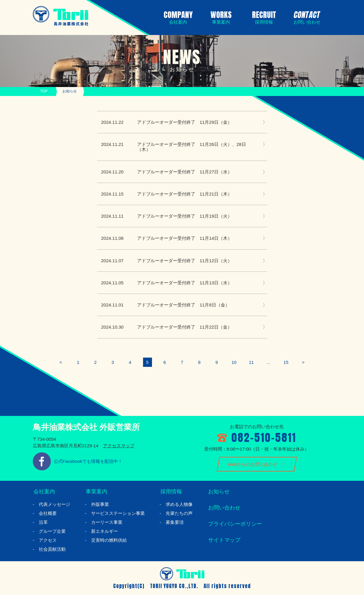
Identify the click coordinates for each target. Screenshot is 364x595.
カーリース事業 (107, 522)
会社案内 (44, 492)
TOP (44, 91)
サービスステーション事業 (118, 513)
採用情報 (171, 492)
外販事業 (100, 504)
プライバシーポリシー (234, 524)
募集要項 (175, 522)
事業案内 (96, 492)
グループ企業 (52, 531)
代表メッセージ (54, 504)
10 (234, 362)
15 (286, 362)
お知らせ (218, 492)
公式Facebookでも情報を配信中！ (88, 461)
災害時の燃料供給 (109, 540)
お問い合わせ (224, 508)
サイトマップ (224, 540)
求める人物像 (179, 504)
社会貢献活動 (52, 549)
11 (251, 362)
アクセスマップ (119, 446)
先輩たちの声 (179, 513)
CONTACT (306, 17)
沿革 (43, 522)
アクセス (48, 540)
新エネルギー (105, 531)
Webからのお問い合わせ (252, 464)
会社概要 (48, 513)
